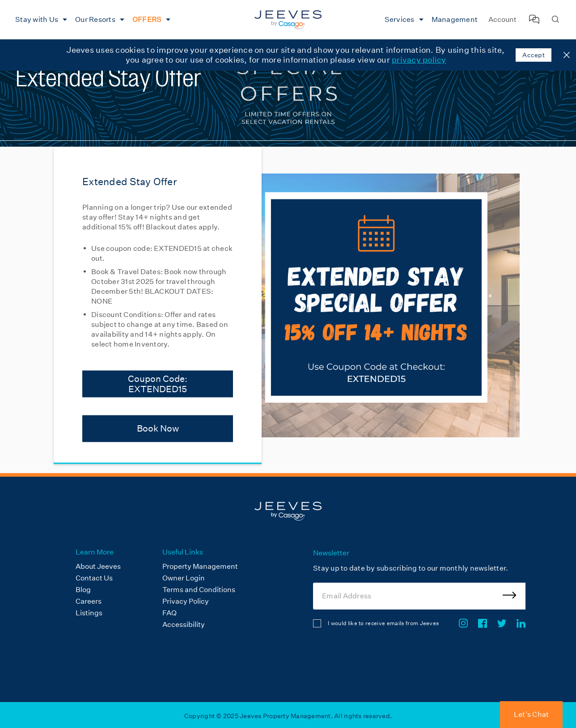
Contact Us (94, 578)
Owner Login (184, 578)
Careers (89, 601)
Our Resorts (95, 19)
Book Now (158, 428)
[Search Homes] (555, 20)
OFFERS (147, 19)
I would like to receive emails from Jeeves (383, 623)
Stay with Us (37, 19)
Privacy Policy (186, 601)
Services (400, 19)
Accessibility (184, 624)
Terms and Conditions (199, 590)
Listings (89, 613)
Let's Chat (532, 714)
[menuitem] (40, 20)
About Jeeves (98, 566)
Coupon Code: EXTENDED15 (158, 384)
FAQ (169, 613)
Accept (534, 55)
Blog (83, 590)
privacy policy (419, 60)
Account (502, 19)
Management (455, 19)
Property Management (200, 566)
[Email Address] (419, 596)
